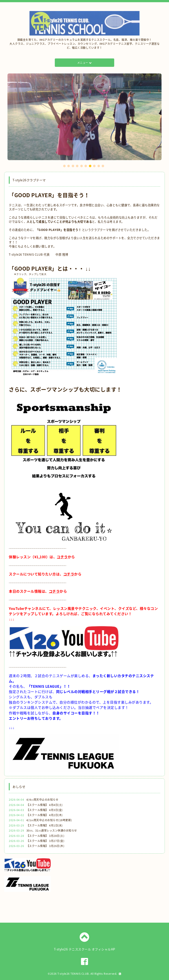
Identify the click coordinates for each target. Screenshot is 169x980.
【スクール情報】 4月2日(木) (45, 815)
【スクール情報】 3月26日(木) (45, 846)
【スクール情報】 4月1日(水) (45, 825)
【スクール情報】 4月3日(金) (45, 810)
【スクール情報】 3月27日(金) (45, 841)
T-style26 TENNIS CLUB (73, 974)
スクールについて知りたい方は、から (45, 574)
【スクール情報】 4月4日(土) (45, 805)
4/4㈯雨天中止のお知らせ (42, 800)
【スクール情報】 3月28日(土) (45, 836)
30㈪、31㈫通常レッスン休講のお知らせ (52, 830)
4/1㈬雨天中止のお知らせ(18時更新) (49, 820)
